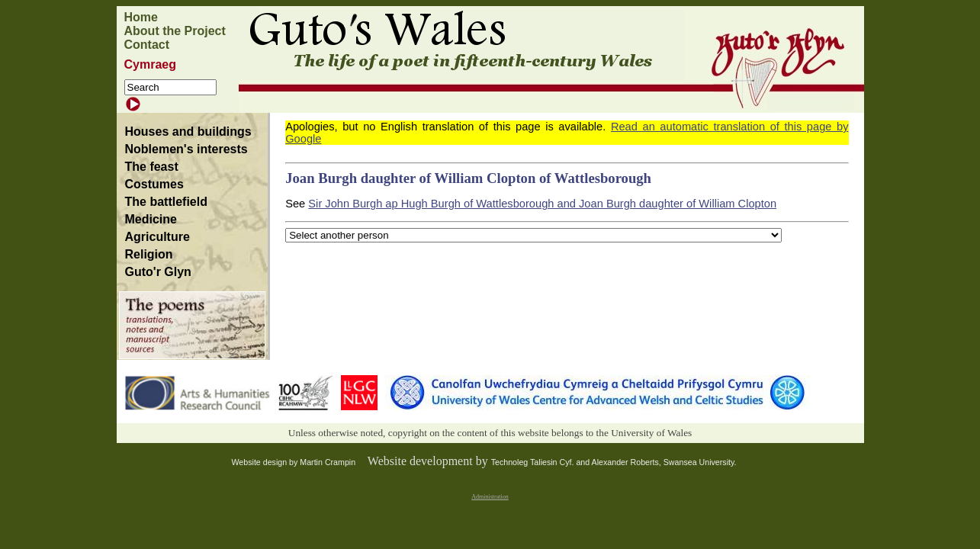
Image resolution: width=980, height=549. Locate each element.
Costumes (154, 184)
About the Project (175, 31)
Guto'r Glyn (158, 272)
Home (141, 17)
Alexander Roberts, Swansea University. (664, 462)
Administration (490, 497)
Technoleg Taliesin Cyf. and (541, 462)
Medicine (151, 219)
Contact (147, 45)
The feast (152, 167)
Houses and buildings (188, 132)
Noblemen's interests (186, 149)
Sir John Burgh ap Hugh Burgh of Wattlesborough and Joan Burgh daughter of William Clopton (542, 204)
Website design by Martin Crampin (293, 462)
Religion (149, 254)
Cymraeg (150, 64)
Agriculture (157, 237)
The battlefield (166, 202)
